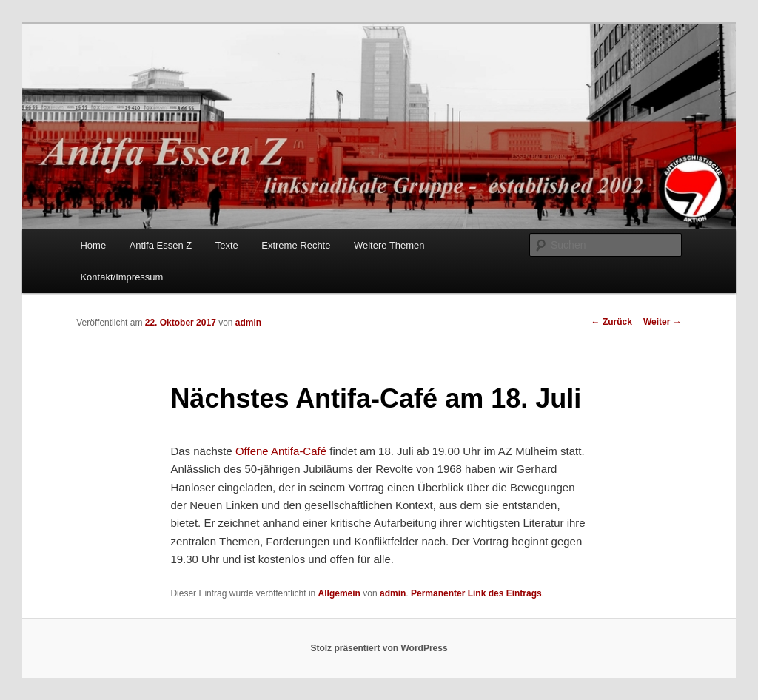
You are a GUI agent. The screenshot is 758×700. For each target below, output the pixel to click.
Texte (227, 245)
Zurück (612, 322)
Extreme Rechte (296, 245)
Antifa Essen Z (161, 245)
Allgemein (339, 593)
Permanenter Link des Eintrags (476, 593)
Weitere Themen (389, 245)
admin (248, 323)
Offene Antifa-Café (281, 451)
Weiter (663, 322)
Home (93, 245)
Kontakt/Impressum (121, 277)
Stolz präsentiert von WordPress (379, 648)
